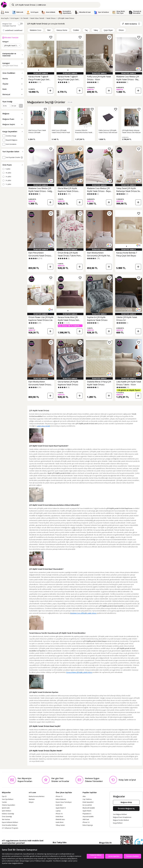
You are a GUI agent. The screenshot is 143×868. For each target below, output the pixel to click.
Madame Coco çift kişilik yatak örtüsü (83, 613)
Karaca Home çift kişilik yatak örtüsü (79, 672)
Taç (86, 30)
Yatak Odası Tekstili (37, 18)
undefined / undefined (14, 30)
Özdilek (76, 30)
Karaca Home (62, 30)
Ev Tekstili (24, 18)
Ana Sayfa (5, 18)
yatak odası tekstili (43, 426)
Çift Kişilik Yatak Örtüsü (66, 18)
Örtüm (121, 30)
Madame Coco (36, 30)
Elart (49, 30)
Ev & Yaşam (15, 18)
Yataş (96, 30)
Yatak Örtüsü (51, 18)
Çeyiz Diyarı (108, 30)
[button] (39, 70)
